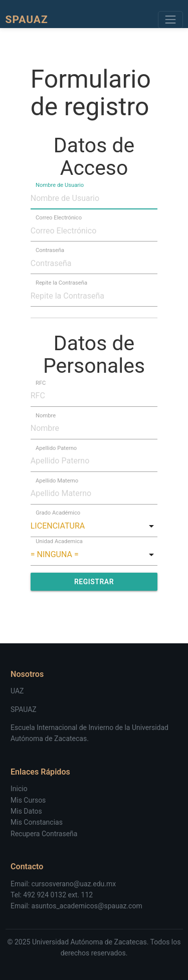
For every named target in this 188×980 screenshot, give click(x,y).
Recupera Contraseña (44, 834)
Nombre (46, 415)
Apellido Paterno (56, 448)
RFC (41, 383)
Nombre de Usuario (60, 185)
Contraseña (50, 250)
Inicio (19, 789)
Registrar (94, 582)
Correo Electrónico (59, 218)
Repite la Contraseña (61, 283)
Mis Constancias (37, 822)
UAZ (17, 691)
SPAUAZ (24, 709)
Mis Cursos (28, 800)
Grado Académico (58, 513)
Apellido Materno (57, 480)
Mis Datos (26, 811)
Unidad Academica (59, 541)
